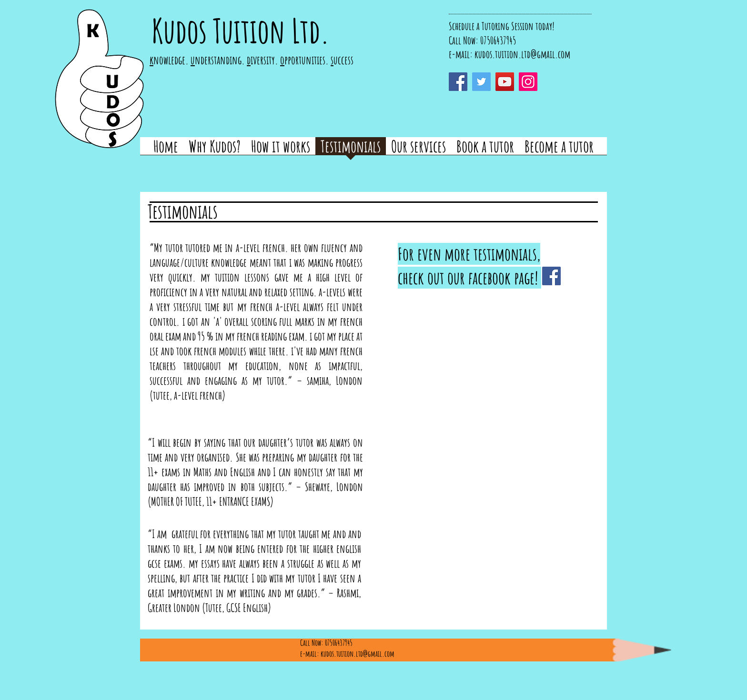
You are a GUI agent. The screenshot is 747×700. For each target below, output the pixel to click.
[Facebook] (458, 82)
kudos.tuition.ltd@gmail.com (522, 54)
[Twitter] (481, 82)
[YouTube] (505, 82)
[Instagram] (528, 82)
